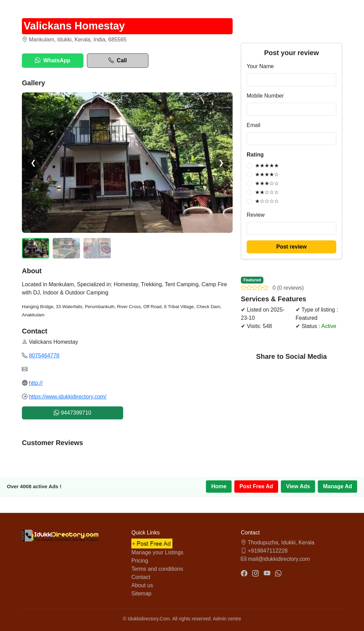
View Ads (298, 486)
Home (219, 486)
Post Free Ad (256, 486)
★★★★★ (267, 166)
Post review (292, 247)
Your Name (260, 66)
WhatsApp (53, 61)
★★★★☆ (267, 174)
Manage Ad (337, 486)
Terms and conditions (157, 569)
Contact (141, 577)
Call (118, 61)
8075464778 (44, 356)
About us (142, 585)
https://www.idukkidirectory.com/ (67, 397)
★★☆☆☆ (267, 192)
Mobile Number (265, 96)
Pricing (140, 561)
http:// (36, 383)
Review (256, 215)
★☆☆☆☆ (267, 201)
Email (253, 125)
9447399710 (72, 413)
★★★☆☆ (267, 183)
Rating (255, 155)
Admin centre (227, 619)
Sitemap (141, 594)
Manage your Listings (157, 552)
